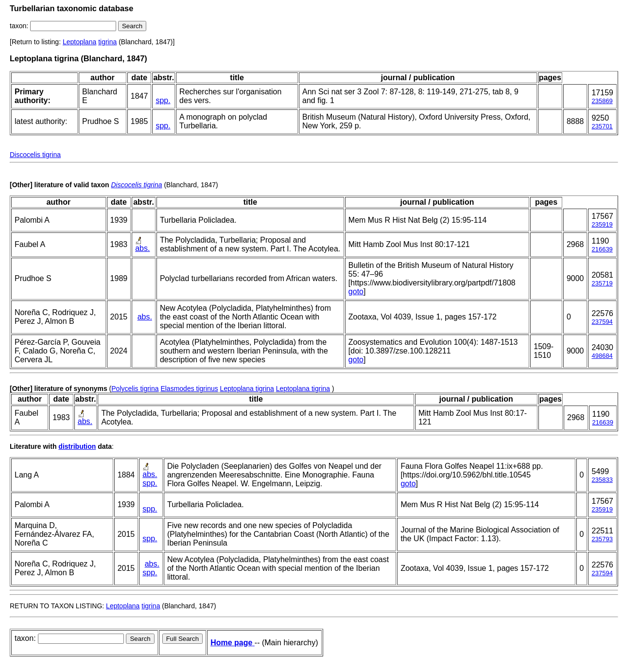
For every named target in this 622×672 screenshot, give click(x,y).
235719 (602, 283)
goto (356, 292)
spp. (163, 100)
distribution (77, 446)
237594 (602, 322)
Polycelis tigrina (135, 389)
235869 (602, 101)
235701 (602, 126)
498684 (602, 356)
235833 (602, 480)
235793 (602, 539)
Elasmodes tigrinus (189, 389)
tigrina (107, 42)
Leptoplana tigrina (247, 389)
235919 (602, 224)
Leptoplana (79, 42)
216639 (602, 249)
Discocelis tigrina (35, 155)
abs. (142, 248)
